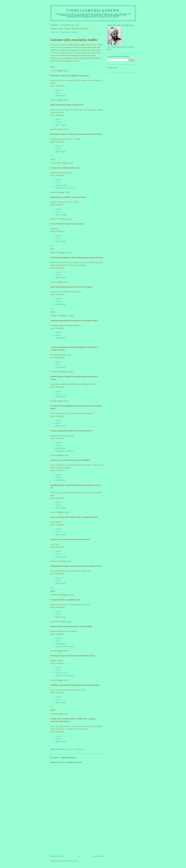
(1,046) (61, 215)
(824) (61, 741)
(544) (61, 304)
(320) (61, 557)
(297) (61, 508)
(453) (61, 277)
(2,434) (61, 185)
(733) (61, 125)
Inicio (79, 856)
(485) (61, 480)
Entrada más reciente (57, 856)
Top (52, 156)
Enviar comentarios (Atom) (69, 861)
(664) (61, 367)
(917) (61, 241)
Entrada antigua (98, 856)
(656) (61, 583)
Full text (58, 93)
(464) (61, 396)
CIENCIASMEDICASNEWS (93, 11)
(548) (61, 96)
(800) (61, 448)
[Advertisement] (70, 837)
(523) (61, 426)
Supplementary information (65, 188)
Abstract (58, 90)
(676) (61, 151)
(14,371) (62, 673)
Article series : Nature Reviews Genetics (64, 32)
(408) (61, 644)
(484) (61, 534)
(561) (61, 702)
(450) (61, 338)
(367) (61, 617)
